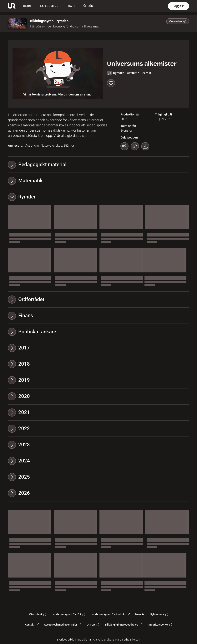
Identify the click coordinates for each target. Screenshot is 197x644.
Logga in (179, 6)
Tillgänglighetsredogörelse (124, 625)
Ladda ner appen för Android (110, 614)
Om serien (178, 21)
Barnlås (140, 614)
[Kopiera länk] (124, 146)
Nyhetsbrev (159, 614)
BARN (72, 6)
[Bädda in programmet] (135, 146)
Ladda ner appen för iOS (68, 614)
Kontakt (32, 625)
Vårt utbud (38, 614)
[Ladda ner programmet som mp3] (145, 146)
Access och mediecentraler (63, 625)
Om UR (93, 625)
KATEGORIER (50, 6)
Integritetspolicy (160, 625)
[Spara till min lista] (111, 83)
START (27, 6)
